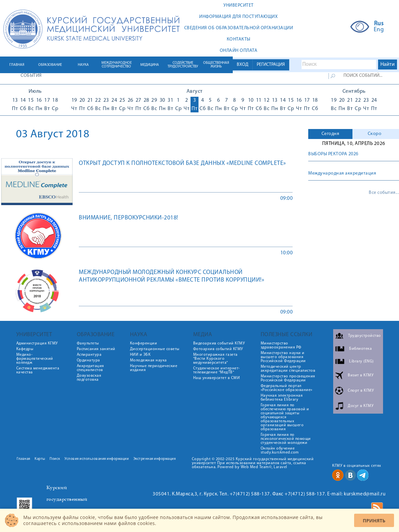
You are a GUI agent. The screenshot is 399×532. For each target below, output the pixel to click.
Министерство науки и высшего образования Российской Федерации (283, 357)
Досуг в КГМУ (361, 406)
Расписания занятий (96, 349)
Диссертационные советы (155, 349)
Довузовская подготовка (89, 378)
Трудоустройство (365, 336)
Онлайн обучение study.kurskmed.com (280, 451)
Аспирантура (89, 355)
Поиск (55, 459)
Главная (23, 459)
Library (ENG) (361, 361)
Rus (379, 24)
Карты (40, 459)
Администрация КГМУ (37, 343)
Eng (379, 30)
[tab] (330, 134)
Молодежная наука (148, 360)
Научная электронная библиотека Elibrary (282, 398)
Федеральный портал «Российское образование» (287, 388)
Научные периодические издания (154, 368)
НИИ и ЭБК (140, 355)
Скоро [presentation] (375, 134)
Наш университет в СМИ (217, 378)
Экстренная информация (155, 459)
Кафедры (25, 349)
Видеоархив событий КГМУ (219, 343)
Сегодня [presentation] (331, 134)
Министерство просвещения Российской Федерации (288, 378)
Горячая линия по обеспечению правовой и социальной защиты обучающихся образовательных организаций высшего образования (285, 417)
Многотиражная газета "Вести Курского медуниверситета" (215, 359)
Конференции (144, 343)
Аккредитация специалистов (90, 368)
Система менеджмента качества (38, 370)
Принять (374, 521)
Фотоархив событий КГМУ (218, 349)
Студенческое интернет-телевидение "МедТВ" (217, 370)
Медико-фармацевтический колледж (35, 359)
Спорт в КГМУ (361, 391)
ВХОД (243, 65)
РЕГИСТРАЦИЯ (271, 65)
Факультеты (88, 343)
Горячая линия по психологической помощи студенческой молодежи (286, 439)
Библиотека (360, 349)
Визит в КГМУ (361, 375)
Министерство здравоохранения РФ (281, 345)
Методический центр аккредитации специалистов (288, 369)
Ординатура (88, 360)
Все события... (384, 193)
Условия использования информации (97, 459)
